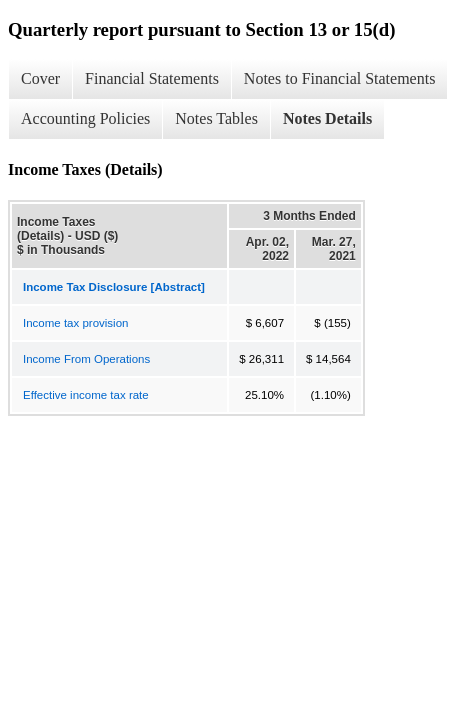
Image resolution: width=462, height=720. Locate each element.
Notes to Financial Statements (340, 78)
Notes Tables (216, 118)
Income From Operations (86, 359)
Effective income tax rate (86, 395)
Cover (40, 78)
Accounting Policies (85, 118)
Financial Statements (152, 78)
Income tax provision (75, 323)
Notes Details (327, 118)
